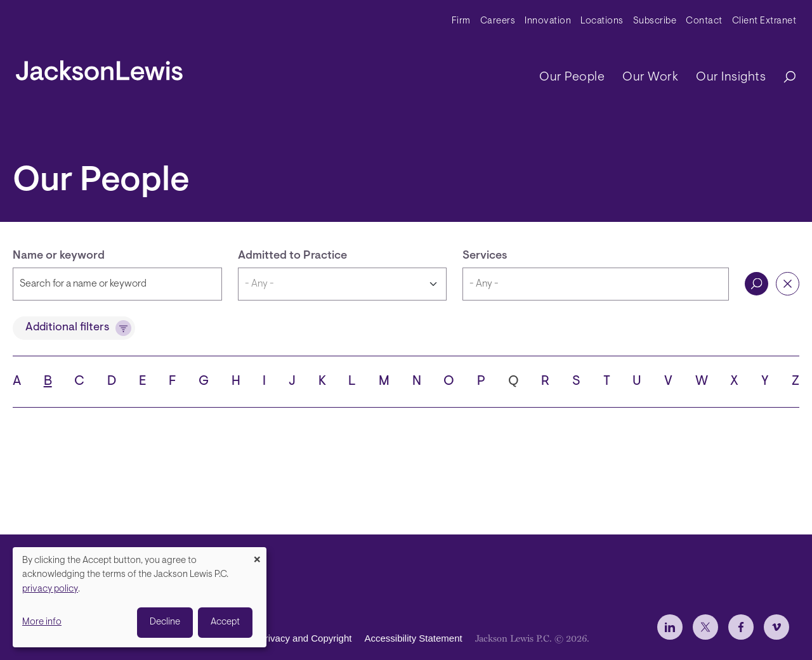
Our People (572, 77)
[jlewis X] (705, 627)
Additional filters (67, 328)
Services (485, 256)
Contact (704, 21)
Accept (225, 622)
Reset (788, 284)
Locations (602, 21)
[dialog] (140, 597)
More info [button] (42, 622)
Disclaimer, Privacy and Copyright (280, 638)
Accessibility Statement (413, 638)
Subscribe (655, 21)
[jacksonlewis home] (99, 67)
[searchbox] (596, 284)
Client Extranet (764, 21)
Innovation (548, 21)
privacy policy (50, 589)
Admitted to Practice (292, 256)
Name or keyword (59, 256)
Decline (165, 622)
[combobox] (596, 284)
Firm (461, 21)
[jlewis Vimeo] (776, 627)
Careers (498, 21)
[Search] (783, 78)
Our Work (650, 77)
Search (756, 284)
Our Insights (731, 77)
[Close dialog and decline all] (257, 555)
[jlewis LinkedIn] (670, 627)
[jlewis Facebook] (741, 627)
